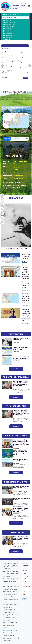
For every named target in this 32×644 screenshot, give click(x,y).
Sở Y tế (6, 13)
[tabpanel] (16, 166)
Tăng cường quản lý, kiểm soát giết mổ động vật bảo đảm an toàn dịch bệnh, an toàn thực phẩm (20, 383)
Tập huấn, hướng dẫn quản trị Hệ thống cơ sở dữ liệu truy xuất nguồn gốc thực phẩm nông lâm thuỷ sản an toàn (21, 443)
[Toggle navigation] (29, 6)
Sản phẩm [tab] (25, 139)
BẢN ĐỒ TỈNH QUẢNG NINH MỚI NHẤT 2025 (20, 348)
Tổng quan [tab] (7, 139)
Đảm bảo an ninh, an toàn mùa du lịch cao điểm (21, 460)
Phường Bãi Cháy (8, 26)
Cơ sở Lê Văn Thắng (8, 61)
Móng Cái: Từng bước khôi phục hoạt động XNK (21, 487)
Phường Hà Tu (8, 21)
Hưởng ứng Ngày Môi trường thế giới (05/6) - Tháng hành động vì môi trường (20, 452)
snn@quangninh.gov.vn (10, 630)
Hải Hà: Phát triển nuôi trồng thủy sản (21, 499)
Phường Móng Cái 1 (9, 38)
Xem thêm (25, 83)
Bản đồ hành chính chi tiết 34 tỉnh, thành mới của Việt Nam (26, 298)
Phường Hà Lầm (8, 28)
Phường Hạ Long (8, 32)
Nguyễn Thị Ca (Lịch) (8, 76)
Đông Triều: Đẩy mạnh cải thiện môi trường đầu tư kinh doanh (21, 510)
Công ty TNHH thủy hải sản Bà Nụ (12, 66)
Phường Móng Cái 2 (9, 36)
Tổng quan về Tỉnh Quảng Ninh (15, 182)
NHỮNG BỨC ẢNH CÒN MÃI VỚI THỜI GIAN (14, 249)
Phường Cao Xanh (9, 23)
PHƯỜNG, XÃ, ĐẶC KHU (9, 18)
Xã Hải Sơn (7, 40)
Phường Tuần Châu (9, 34)
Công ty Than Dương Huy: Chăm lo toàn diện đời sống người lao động (21, 538)
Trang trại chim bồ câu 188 (10, 56)
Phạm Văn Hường (7, 71)
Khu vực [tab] (16, 139)
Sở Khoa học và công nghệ (11, 15)
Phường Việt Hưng (9, 24)
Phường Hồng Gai (9, 30)
